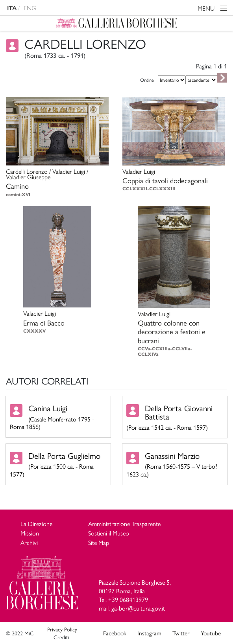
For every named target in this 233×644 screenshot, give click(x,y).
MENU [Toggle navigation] (214, 9)
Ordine (147, 80)
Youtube (211, 633)
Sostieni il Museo (109, 533)
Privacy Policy (62, 629)
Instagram (149, 633)
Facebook (115, 633)
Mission (30, 533)
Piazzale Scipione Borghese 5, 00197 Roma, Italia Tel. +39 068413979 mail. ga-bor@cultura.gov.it (135, 595)
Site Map (99, 542)
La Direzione (36, 523)
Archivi (29, 542)
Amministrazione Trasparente (124, 523)
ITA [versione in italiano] (12, 8)
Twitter (181, 633)
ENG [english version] (30, 8)
